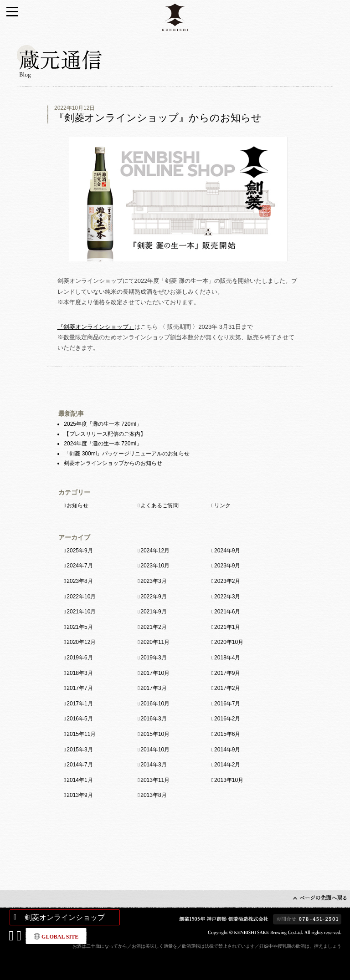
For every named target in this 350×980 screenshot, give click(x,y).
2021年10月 (81, 612)
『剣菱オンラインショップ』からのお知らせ (158, 118)
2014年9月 (227, 750)
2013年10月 (229, 780)
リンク (222, 505)
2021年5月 (80, 627)
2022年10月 (81, 597)
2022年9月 (153, 597)
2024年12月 (155, 551)
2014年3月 (153, 765)
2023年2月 (227, 581)
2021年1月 (227, 627)
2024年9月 (227, 551)
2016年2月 (227, 719)
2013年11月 (155, 780)
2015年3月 (80, 750)
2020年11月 (155, 642)
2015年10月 (155, 734)
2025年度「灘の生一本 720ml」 (103, 424)
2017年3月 (153, 688)
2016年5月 (80, 719)
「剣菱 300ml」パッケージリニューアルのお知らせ (127, 454)
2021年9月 (153, 612)
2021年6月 (227, 612)
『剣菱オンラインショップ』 (96, 327)
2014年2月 (227, 765)
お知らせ (77, 505)
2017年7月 (80, 688)
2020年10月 (229, 642)
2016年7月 (227, 704)
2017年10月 (155, 673)
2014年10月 (155, 750)
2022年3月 (227, 597)
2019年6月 (80, 658)
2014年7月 (80, 765)
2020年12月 (81, 642)
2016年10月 (155, 704)
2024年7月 (80, 566)
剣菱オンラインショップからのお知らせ (113, 463)
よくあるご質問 (160, 505)
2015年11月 (81, 734)
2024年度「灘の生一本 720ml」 (103, 444)
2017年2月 (227, 688)
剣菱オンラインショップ (65, 917)
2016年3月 (153, 719)
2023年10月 (155, 566)
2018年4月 (227, 658)
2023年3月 (153, 581)
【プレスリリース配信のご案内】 (105, 434)
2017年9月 (227, 673)
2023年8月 (80, 581)
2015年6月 (227, 734)
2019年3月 (153, 658)
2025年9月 (80, 551)
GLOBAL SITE (56, 937)
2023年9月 (227, 566)
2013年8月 (153, 795)
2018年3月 (80, 673)
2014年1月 (80, 780)
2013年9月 (80, 795)
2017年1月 (80, 704)
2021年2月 (153, 627)
